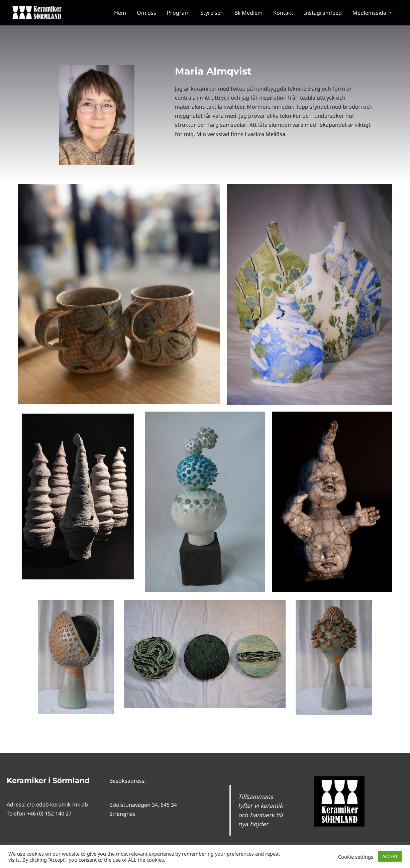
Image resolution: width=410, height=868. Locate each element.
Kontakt (283, 13)
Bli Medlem (248, 13)
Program (178, 13)
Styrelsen (212, 13)
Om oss (146, 13)
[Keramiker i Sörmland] (37, 12)
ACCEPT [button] (390, 856)
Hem (120, 13)
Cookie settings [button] (356, 857)
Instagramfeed (323, 13)
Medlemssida (369, 13)
